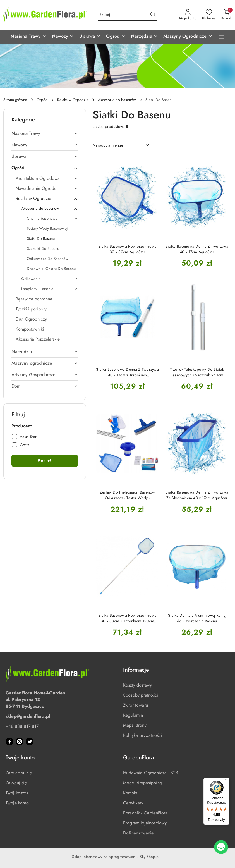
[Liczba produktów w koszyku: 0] (226, 15)
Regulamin (133, 715)
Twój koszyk (17, 793)
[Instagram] (20, 742)
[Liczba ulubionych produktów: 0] (209, 15)
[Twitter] (30, 742)
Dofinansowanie (138, 833)
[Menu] (226, 781)
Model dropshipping (143, 783)
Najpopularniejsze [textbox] (108, 145)
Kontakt (130, 793)
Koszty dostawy (137, 685)
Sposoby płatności (141, 695)
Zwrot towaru (136, 705)
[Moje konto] (188, 15)
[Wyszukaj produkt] (128, 15)
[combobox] (121, 145)
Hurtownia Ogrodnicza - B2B (151, 773)
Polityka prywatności (142, 735)
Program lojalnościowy (145, 823)
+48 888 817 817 (22, 726)
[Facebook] (9, 742)
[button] (28, 37)
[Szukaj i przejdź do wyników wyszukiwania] (153, 15)
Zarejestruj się (19, 773)
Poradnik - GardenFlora (145, 813)
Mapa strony (135, 725)
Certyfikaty (133, 803)
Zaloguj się (16, 783)
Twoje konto (17, 803)
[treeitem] (45, 133)
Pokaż (45, 461)
